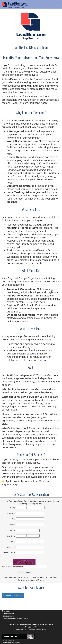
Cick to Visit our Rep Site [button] (13, 596)
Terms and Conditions (11, 643)
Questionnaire (8, 616)
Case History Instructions (13, 618)
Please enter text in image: (13, 566)
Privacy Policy (8, 640)
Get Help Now (8, 613)
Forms (26, 618)
